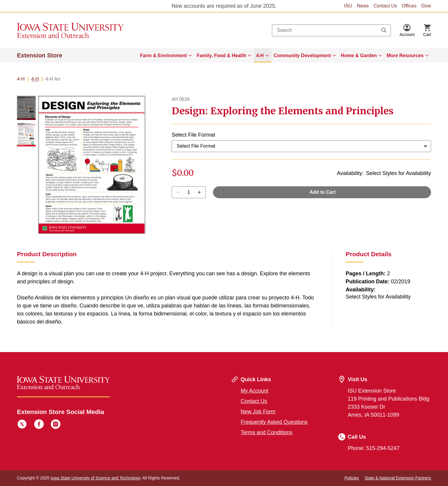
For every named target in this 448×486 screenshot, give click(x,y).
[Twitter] (22, 425)
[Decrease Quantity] (201, 192)
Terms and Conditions (267, 432)
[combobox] (331, 30)
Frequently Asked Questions (274, 422)
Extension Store (40, 55)
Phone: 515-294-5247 (374, 448)
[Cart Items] (427, 30)
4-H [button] (260, 56)
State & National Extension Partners (398, 478)
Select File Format (193, 135)
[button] (407, 30)
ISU (348, 6)
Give (426, 6)
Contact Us (385, 6)
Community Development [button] (302, 56)
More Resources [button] (405, 56)
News (363, 6)
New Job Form (258, 412)
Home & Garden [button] (359, 56)
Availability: (350, 173)
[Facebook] (39, 425)
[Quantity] (189, 192)
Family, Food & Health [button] (221, 56)
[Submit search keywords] (384, 30)
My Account (254, 391)
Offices (409, 6)
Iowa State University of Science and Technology (95, 478)
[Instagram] (56, 425)
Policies (352, 478)
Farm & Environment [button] (163, 56)
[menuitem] (166, 55)
